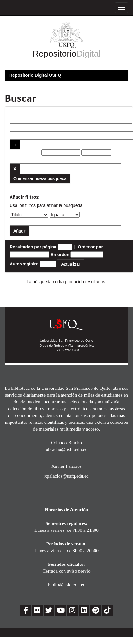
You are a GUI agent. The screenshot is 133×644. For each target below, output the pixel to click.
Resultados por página (33, 247)
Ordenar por (90, 247)
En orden (60, 255)
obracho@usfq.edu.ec (67, 449)
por (13, 127)
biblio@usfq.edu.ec (66, 584)
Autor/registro (24, 264)
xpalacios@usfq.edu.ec (66, 476)
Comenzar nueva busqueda (40, 178)
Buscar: (18, 113)
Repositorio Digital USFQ (35, 75)
